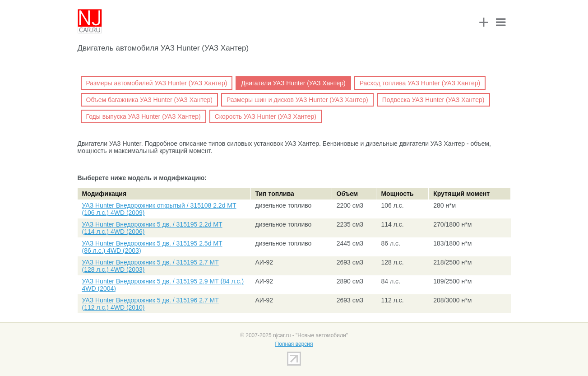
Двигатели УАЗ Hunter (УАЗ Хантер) (293, 83)
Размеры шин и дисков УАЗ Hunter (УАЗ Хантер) (297, 100)
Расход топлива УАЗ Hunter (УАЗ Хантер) (420, 83)
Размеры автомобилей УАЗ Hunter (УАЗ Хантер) (157, 83)
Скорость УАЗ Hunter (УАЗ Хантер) (266, 116)
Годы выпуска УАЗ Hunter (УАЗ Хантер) (144, 116)
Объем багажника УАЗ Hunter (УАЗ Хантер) (149, 100)
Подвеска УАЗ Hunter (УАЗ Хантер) (433, 100)
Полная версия (294, 344)
